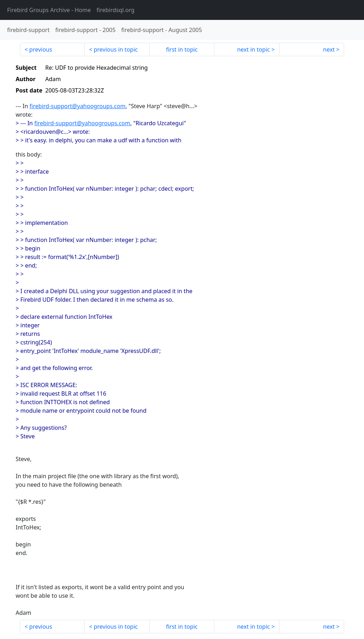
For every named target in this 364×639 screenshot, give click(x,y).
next (329, 49)
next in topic (253, 49)
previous (41, 49)
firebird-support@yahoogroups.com (77, 106)
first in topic (182, 49)
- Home (49, 10)
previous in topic (116, 49)
